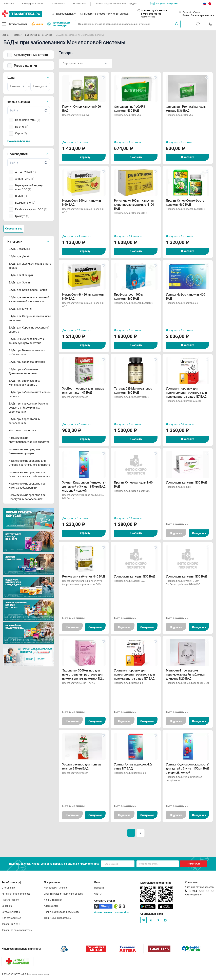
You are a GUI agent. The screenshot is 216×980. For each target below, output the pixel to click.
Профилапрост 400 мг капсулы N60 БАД (129, 296)
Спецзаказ (199, 533)
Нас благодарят (11, 900)
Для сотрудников (11, 918)
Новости (99, 888)
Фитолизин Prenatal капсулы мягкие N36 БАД (186, 109)
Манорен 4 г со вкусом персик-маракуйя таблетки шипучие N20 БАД (185, 674)
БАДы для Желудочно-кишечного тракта (30, 266)
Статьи (98, 894)
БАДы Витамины (19, 249)
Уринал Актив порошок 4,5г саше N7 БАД (133, 766)
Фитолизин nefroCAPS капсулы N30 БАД (130, 109)
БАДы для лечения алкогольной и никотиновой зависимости (29, 299)
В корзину (84, 157)
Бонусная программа (164, 4)
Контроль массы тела (22, 430)
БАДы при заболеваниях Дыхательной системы (24, 371)
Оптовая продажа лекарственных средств (116, 4)
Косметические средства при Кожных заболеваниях (27, 486)
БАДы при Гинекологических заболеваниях (27, 352)
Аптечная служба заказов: (154, 10)
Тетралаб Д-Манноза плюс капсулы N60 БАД (133, 390)
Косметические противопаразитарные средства (29, 440)
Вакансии (7, 906)
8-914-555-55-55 (151, 14)
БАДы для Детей (19, 256)
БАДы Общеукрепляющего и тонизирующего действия (27, 341)
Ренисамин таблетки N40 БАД (84, 576)
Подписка (176, 533)
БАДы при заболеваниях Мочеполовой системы (24, 383)
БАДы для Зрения (20, 283)
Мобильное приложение (156, 883)
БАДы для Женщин (21, 275)
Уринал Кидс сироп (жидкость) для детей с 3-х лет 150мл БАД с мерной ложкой (84, 486)
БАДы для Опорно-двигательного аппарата (30, 318)
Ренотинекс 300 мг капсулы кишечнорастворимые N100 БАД (134, 205)
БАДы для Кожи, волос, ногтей (28, 290)
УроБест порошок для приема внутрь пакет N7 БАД (83, 390)
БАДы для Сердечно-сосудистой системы (29, 330)
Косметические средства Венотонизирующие (25, 451)
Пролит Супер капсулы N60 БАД (82, 109)
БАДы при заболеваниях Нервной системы (30, 394)
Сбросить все (14, 229)
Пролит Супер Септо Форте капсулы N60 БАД (185, 203)
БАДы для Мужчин (21, 309)
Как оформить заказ (33, 4)
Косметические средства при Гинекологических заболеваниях (29, 474)
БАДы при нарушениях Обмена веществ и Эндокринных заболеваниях (28, 408)
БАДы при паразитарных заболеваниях (24, 421)
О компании (8, 4)
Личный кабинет (53, 900)
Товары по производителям (17, 930)
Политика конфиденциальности (62, 912)
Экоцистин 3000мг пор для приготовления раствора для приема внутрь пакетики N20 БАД (83, 675)
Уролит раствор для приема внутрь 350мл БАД (82, 766)
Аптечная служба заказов (16, 894)
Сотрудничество (11, 912)
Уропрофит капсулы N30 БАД (187, 482)
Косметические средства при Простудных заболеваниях (27, 497)
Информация (80, 4)
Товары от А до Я (11, 924)
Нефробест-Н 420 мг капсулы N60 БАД (83, 296)
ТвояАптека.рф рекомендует (59, 24)
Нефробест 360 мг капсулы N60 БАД (82, 203)
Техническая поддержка (57, 918)
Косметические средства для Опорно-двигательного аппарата (29, 463)
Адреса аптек (58, 4)
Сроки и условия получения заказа (63, 894)
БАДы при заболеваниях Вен (27, 362)
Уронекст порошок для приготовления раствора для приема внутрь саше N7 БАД (186, 392)
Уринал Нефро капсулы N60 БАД (185, 296)
